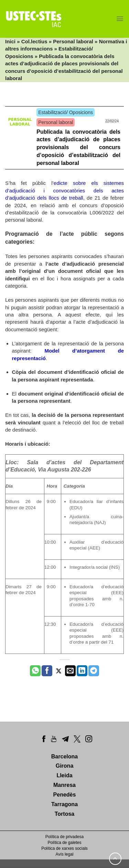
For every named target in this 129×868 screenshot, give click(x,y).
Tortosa (64, 814)
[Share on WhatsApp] (35, 671)
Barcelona (64, 756)
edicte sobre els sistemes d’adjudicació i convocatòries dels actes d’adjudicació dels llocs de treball (64, 190)
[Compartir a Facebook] (47, 671)
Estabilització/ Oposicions (66, 112)
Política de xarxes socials (64, 848)
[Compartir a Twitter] (59, 671)
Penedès (65, 795)
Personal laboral (73, 41)
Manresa (64, 785)
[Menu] (120, 19)
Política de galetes (64, 843)
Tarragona (64, 804)
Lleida (64, 775)
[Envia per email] (70, 671)
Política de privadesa (64, 837)
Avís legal (65, 854)
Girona (65, 766)
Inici (10, 41)
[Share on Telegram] (94, 671)
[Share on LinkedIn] (82, 671)
